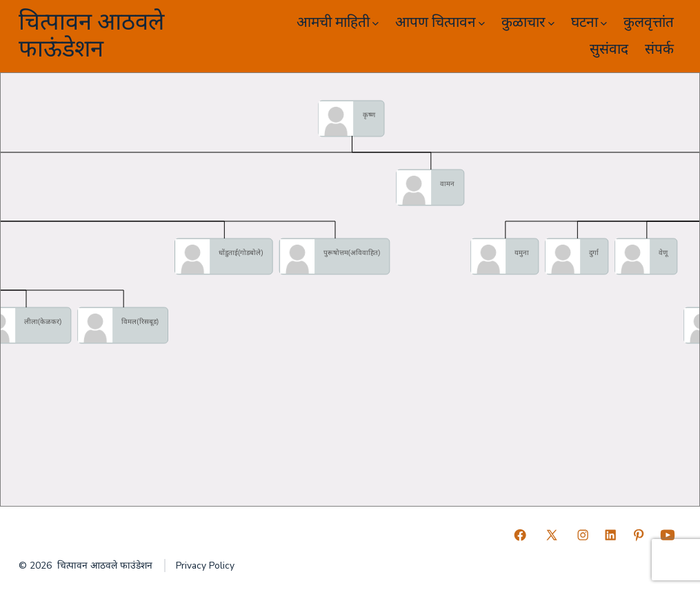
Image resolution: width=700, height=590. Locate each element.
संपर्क (659, 49)
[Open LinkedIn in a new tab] (610, 535)
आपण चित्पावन (440, 22)
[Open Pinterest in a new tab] (639, 535)
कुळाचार (528, 22)
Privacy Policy (205, 566)
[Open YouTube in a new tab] (668, 535)
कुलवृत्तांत (649, 22)
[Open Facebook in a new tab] (520, 535)
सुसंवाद (609, 49)
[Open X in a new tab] (552, 535)
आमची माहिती (338, 22)
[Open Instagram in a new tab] (583, 535)
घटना (589, 22)
